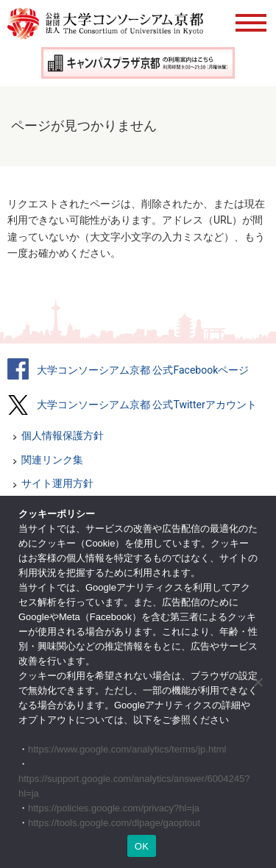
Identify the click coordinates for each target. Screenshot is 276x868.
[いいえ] (258, 682)
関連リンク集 (52, 460)
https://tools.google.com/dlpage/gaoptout (114, 823)
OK (142, 846)
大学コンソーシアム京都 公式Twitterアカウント (147, 405)
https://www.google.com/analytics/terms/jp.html (127, 749)
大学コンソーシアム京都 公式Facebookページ (143, 370)
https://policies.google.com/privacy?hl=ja (114, 808)
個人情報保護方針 (63, 435)
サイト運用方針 (57, 483)
